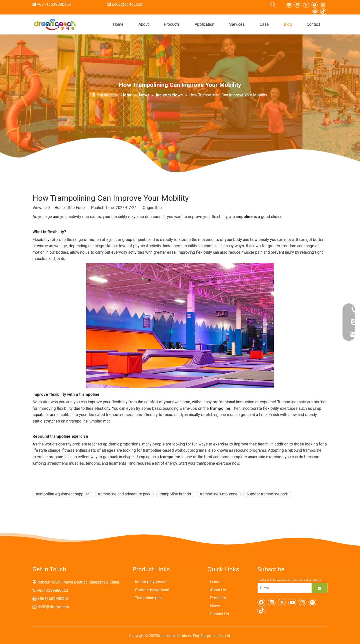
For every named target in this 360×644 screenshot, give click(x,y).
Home (215, 582)
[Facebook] (289, 4)
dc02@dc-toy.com (128, 4)
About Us (218, 590)
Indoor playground (151, 582)
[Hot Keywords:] (273, 4)
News (215, 606)
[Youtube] (314, 4)
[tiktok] (323, 11)
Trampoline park (149, 598)
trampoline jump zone (219, 494)
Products (218, 598)
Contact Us (219, 614)
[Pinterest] (315, 11)
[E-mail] (283, 588)
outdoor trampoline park (267, 494)
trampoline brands (175, 494)
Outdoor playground (152, 590)
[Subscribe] (319, 588)
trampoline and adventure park (124, 494)
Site (158, 208)
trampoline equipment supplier (62, 494)
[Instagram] (323, 5)
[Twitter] (306, 4)
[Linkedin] (297, 4)
